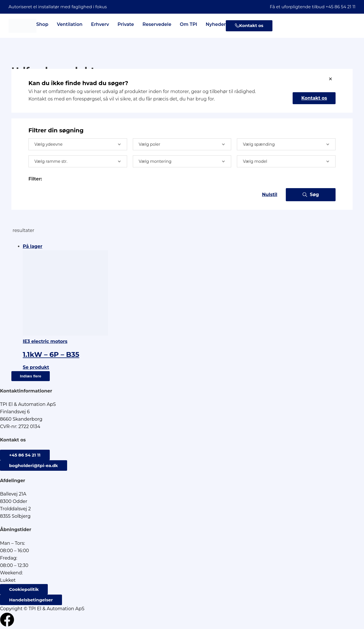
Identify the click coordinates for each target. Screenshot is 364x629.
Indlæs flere (31, 376)
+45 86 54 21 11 (341, 7)
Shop (42, 24)
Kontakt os (314, 98)
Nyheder (216, 24)
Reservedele (157, 24)
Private (126, 24)
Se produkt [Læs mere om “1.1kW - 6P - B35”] (36, 367)
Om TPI (188, 24)
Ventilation (70, 24)
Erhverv (100, 24)
